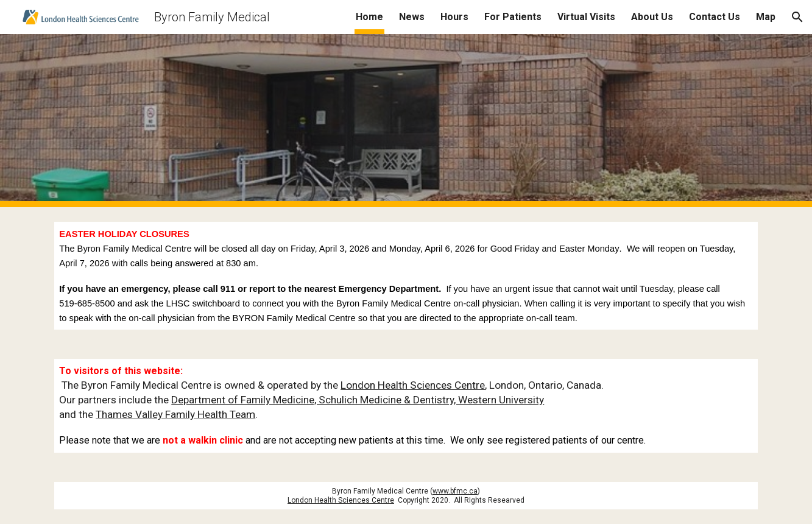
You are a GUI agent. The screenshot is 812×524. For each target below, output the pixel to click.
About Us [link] (652, 17)
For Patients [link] (513, 17)
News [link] (412, 17)
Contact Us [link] (715, 17)
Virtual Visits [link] (586, 17)
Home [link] (369, 17)
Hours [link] (454, 17)
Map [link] (766, 17)
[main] (406, 276)
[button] (797, 17)
